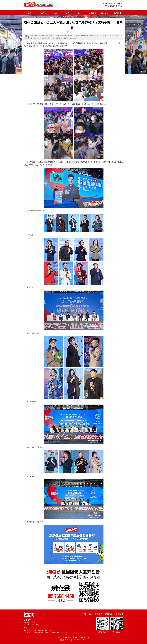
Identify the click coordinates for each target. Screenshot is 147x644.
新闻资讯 (120, 614)
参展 (42, 13)
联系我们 (117, 13)
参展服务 (98, 614)
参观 (55, 13)
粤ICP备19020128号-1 (80, 640)
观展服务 (109, 614)
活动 (67, 13)
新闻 (80, 13)
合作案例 (92, 13)
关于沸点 (105, 13)
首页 (30, 13)
